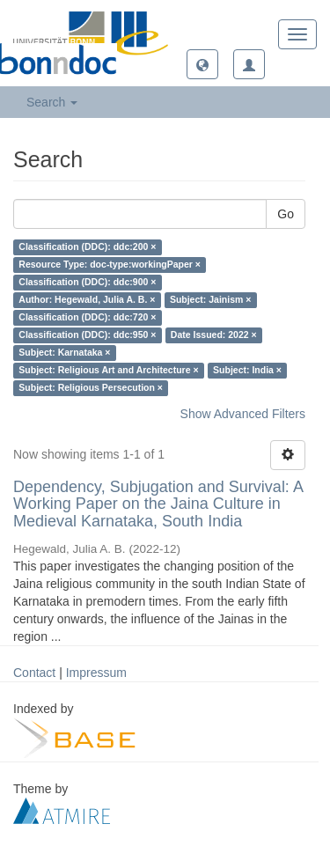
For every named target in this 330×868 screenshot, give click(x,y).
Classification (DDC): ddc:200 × (87, 247)
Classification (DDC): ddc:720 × (87, 318)
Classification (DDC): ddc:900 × (87, 283)
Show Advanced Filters (243, 414)
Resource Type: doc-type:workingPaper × (110, 265)
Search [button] (52, 102)
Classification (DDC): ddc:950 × (87, 335)
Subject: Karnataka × (64, 353)
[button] (202, 64)
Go (286, 214)
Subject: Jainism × (211, 300)
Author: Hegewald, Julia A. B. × (87, 300)
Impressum (96, 673)
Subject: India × (247, 371)
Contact (34, 673)
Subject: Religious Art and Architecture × (108, 371)
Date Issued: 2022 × (214, 335)
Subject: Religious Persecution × (91, 388)
